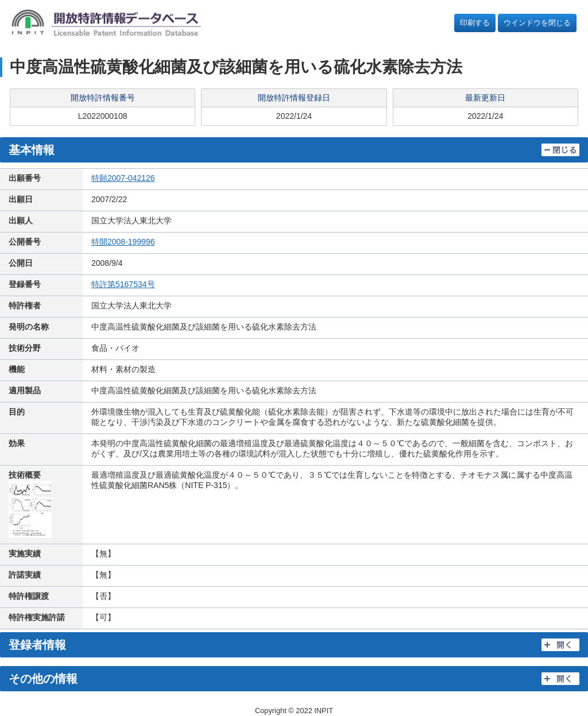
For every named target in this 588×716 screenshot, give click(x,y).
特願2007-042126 (123, 178)
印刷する (475, 23)
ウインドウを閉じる (537, 23)
